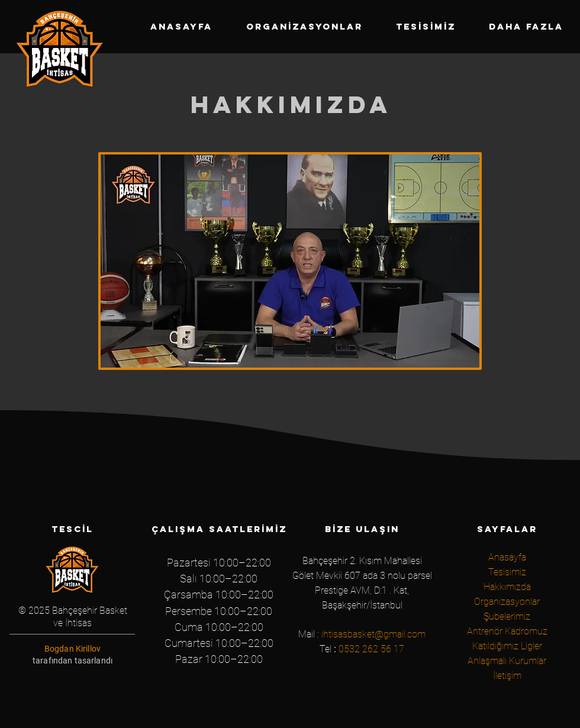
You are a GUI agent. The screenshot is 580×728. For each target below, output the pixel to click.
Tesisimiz (507, 572)
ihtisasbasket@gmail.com (373, 634)
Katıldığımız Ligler (507, 646)
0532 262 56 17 (371, 649)
